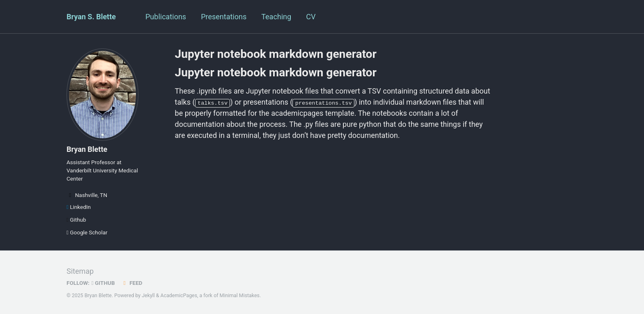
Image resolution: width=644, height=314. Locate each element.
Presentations (224, 17)
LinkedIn (79, 207)
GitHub (103, 283)
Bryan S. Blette (91, 17)
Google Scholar (87, 232)
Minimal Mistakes (240, 296)
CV (311, 17)
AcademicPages (179, 296)
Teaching (276, 17)
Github (76, 220)
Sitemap (80, 271)
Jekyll (148, 296)
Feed (132, 283)
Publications (166, 17)
